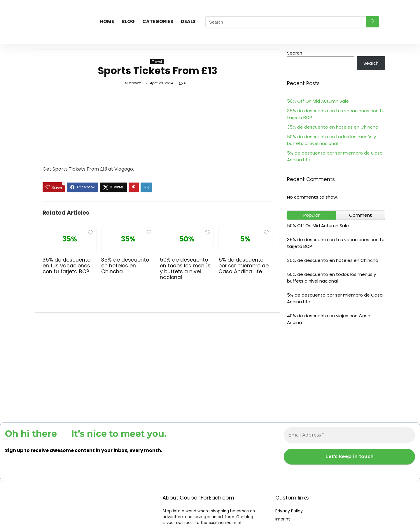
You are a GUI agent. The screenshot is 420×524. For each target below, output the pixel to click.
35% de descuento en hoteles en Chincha (125, 266)
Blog (128, 21)
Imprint (283, 519)
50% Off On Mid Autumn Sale (318, 101)
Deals (188, 21)
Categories (158, 21)
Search (295, 53)
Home (107, 21)
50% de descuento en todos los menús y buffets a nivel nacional (185, 269)
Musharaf (133, 83)
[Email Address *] (349, 435)
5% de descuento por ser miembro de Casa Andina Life (244, 266)
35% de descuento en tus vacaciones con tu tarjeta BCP (66, 266)
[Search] (373, 22)
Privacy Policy (289, 511)
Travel (157, 62)
